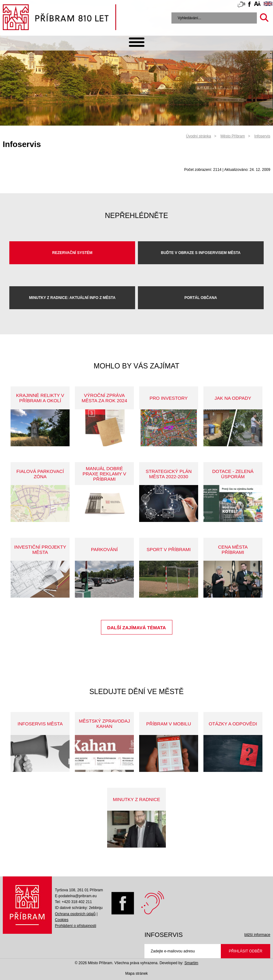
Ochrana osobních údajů (75, 914)
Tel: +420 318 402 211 (73, 902)
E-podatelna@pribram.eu (76, 896)
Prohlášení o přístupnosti (76, 926)
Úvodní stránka (199, 136)
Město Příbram (233, 136)
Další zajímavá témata (136, 628)
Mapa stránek (136, 973)
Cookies (62, 920)
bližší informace (257, 935)
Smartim (191, 963)
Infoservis (262, 136)
